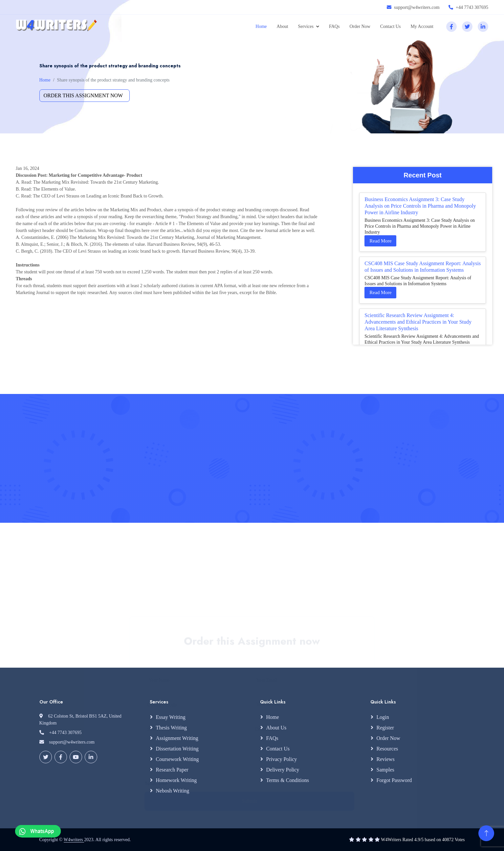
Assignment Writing (177, 738)
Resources (387, 749)
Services (306, 26)
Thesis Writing (172, 728)
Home (261, 26)
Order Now (360, 26)
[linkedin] (483, 27)
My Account (422, 26)
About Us (276, 728)
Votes (460, 840)
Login (383, 717)
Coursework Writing (177, 759)
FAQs (334, 26)
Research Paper (172, 770)
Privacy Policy (282, 759)
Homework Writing (176, 780)
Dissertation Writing (177, 749)
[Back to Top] (486, 833)
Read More (380, 241)
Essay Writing (171, 717)
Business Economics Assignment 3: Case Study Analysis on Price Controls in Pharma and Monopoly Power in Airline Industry (420, 206)
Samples (385, 770)
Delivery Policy (283, 770)
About (283, 26)
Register (385, 728)
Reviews (386, 759)
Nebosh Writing (173, 791)
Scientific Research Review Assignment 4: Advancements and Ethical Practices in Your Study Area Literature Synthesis (418, 322)
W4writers (74, 840)
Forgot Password (394, 780)
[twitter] (467, 27)
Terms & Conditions (288, 780)
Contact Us (391, 26)
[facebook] (451, 27)
